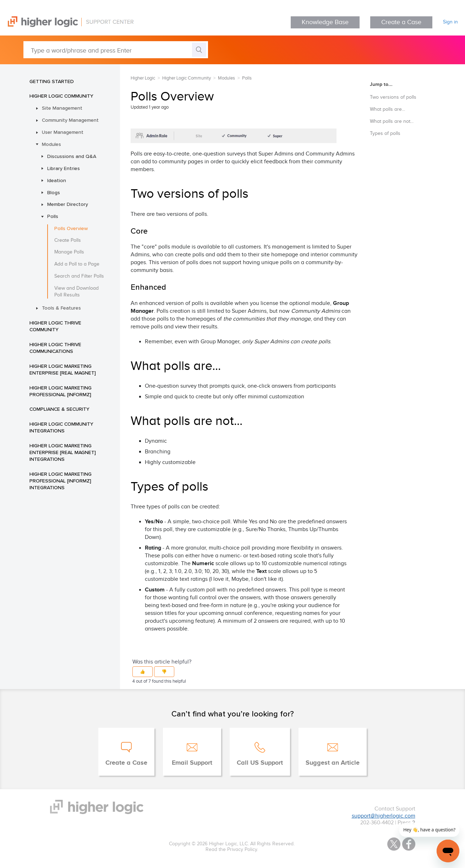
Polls (53, 216)
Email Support (192, 763)
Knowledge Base (325, 22)
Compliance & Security (59, 409)
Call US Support (260, 763)
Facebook (409, 844)
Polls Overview (71, 228)
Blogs (54, 192)
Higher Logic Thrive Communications (55, 348)
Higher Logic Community (61, 96)
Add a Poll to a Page (77, 264)
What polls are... (387, 109)
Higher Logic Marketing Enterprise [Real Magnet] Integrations (63, 452)
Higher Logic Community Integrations (61, 427)
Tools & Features (61, 308)
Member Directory (68, 204)
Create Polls (68, 240)
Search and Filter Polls (79, 276)
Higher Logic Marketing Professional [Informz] (61, 391)
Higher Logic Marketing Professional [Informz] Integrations (61, 481)
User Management (63, 132)
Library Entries (64, 168)
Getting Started (52, 81)
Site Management (62, 108)
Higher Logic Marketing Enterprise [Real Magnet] (63, 369)
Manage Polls (69, 252)
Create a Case (401, 22)
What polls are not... (392, 121)
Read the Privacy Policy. (232, 850)
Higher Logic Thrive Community (55, 326)
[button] (143, 672)
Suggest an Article (333, 763)
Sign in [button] (450, 22)
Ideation (57, 180)
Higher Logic (143, 78)
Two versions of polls (393, 97)
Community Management (70, 120)
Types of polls (385, 133)
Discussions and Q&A (72, 156)
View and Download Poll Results (76, 292)
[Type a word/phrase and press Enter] (116, 50)
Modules (51, 144)
